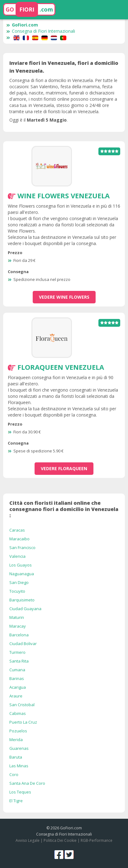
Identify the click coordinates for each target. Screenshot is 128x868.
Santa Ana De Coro (27, 783)
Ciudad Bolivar (23, 644)
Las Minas (19, 766)
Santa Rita (19, 661)
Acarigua (18, 687)
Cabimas (18, 713)
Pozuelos (18, 731)
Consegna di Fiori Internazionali (41, 31)
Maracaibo (19, 539)
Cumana (17, 670)
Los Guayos (21, 565)
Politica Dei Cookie (60, 840)
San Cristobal (22, 705)
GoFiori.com (22, 25)
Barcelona (19, 635)
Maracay (18, 626)
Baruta (16, 757)
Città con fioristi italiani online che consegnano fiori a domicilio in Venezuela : (64, 509)
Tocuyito (17, 591)
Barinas (17, 678)
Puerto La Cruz (23, 722)
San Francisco (22, 547)
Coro (14, 774)
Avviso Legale (28, 840)
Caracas (17, 530)
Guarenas (19, 748)
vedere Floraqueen (64, 468)
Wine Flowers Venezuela (64, 195)
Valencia (17, 556)
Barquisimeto (22, 600)
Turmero (17, 652)
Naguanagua (22, 574)
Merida (16, 740)
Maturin (17, 617)
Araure (16, 696)
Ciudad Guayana (25, 609)
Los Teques (20, 792)
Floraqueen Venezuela (61, 367)
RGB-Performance (97, 840)
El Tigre (16, 801)
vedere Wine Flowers (64, 297)
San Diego (19, 582)
